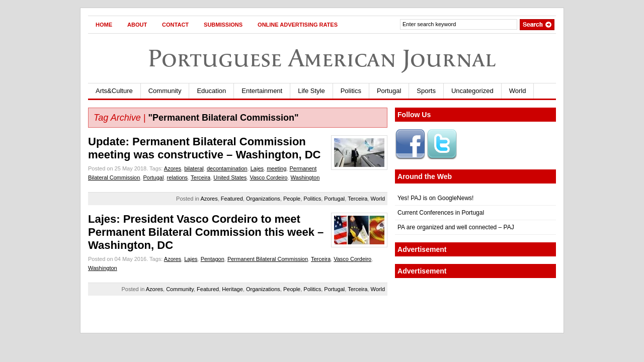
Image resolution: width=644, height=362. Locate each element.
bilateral (194, 168)
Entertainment (262, 91)
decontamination (227, 168)
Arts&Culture (114, 91)
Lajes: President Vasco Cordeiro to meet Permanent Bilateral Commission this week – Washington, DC (206, 232)
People (292, 199)
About (137, 25)
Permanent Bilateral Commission (268, 259)
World (518, 91)
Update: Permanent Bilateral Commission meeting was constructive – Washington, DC (204, 148)
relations (178, 177)
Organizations (263, 199)
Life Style (311, 91)
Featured (232, 199)
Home (104, 25)
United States (230, 177)
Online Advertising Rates (298, 25)
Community (165, 91)
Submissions (223, 25)
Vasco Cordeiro (268, 177)
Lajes (257, 168)
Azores (173, 168)
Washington (305, 177)
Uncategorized (472, 91)
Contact (175, 25)
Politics (351, 91)
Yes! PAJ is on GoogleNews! (435, 198)
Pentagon (213, 259)
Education (211, 91)
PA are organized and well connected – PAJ (456, 227)
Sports (426, 91)
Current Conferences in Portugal (441, 213)
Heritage (232, 289)
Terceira (200, 177)
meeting (276, 168)
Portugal (389, 91)
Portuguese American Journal (322, 58)
